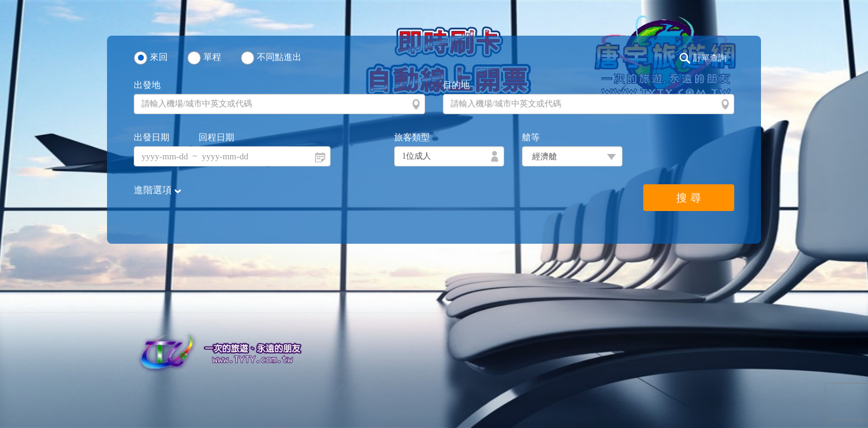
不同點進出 (279, 57)
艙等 (531, 137)
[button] (706, 58)
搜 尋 (689, 198)
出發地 (147, 85)
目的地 (456, 85)
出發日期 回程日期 (184, 137)
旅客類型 (412, 137)
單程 (212, 57)
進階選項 (154, 190)
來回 (159, 57)
